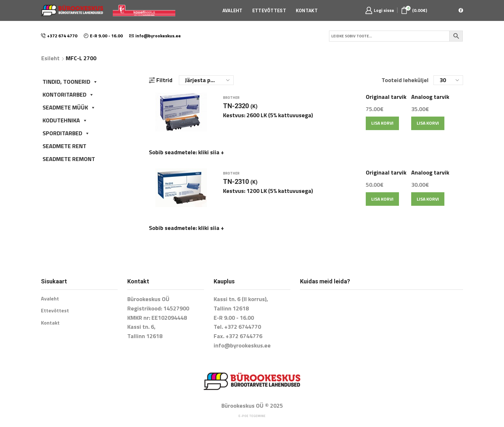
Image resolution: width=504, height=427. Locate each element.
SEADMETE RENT (64, 146)
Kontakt (307, 11)
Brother (231, 101)
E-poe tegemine (252, 408)
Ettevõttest (269, 11)
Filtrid (161, 80)
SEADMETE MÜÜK (69, 107)
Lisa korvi (382, 127)
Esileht (50, 58)
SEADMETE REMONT (69, 159)
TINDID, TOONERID (70, 82)
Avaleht (233, 11)
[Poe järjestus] (206, 80)
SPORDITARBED (66, 133)
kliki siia (211, 156)
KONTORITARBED (68, 95)
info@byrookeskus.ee (242, 338)
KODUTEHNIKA (65, 120)
